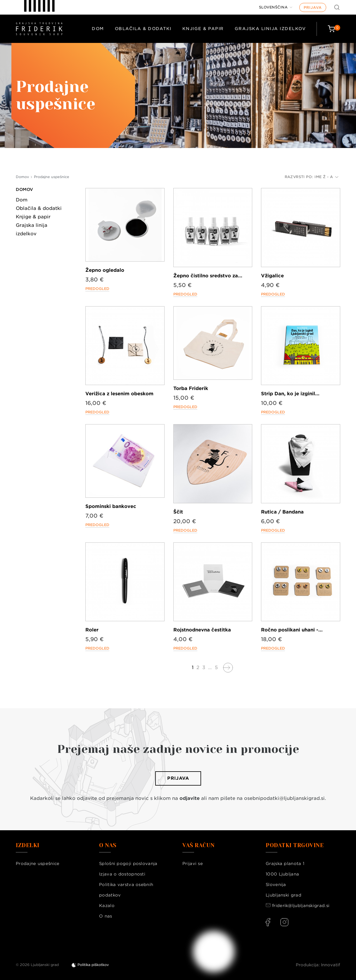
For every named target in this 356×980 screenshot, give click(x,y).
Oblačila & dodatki (143, 29)
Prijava (313, 7)
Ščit (178, 512)
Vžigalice (272, 276)
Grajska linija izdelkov (270, 29)
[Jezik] (276, 7)
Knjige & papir (203, 29)
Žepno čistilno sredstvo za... (208, 276)
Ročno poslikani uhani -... (292, 630)
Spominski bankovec (111, 506)
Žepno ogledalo (105, 270)
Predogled (97, 289)
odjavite (190, 798)
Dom (98, 29)
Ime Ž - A (326, 177)
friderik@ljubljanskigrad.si (301, 906)
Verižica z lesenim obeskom (119, 394)
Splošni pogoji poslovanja (128, 864)
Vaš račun (199, 845)
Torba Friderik (191, 388)
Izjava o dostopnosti (122, 874)
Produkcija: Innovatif (318, 965)
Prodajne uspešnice (38, 864)
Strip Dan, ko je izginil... (290, 394)
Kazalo (107, 906)
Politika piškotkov (93, 965)
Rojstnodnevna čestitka (202, 630)
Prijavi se (193, 864)
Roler (92, 630)
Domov (24, 189)
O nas (106, 916)
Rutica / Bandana (282, 512)
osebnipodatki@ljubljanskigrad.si (284, 798)
